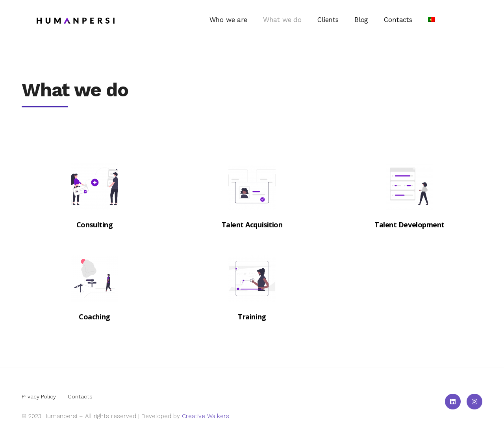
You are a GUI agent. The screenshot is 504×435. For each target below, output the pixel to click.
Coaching (94, 317)
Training (252, 317)
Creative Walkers (206, 416)
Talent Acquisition (252, 225)
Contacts (80, 396)
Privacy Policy (39, 396)
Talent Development (409, 225)
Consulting (95, 225)
